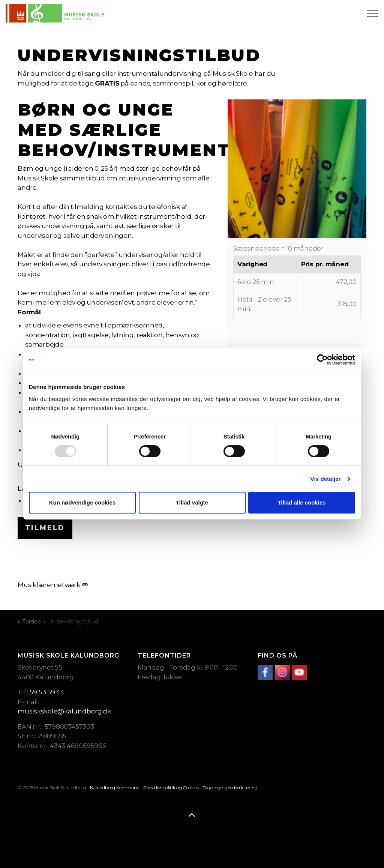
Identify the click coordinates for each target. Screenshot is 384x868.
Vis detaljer (326, 479)
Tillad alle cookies (301, 502)
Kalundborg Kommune (115, 788)
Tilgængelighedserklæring (230, 788)
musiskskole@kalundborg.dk (64, 711)
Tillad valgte (192, 502)
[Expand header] (373, 13)
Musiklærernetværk (53, 585)
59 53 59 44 (47, 692)
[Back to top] (192, 815)
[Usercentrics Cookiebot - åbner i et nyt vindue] (322, 360)
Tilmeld (45, 528)
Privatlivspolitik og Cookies (171, 788)
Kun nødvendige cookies (82, 502)
